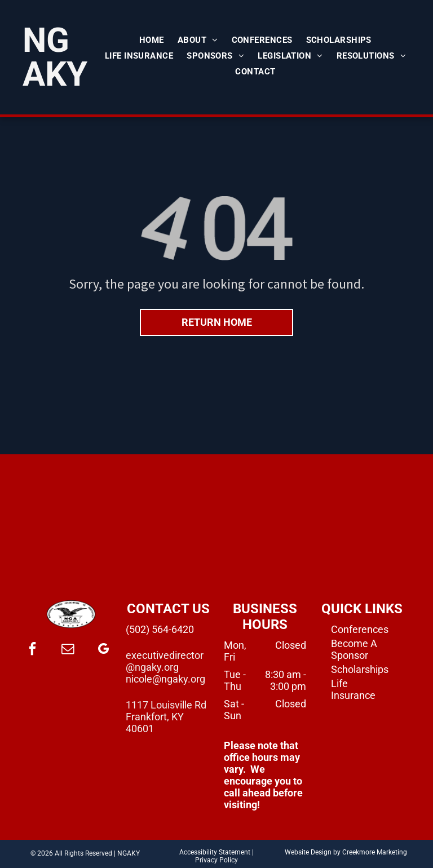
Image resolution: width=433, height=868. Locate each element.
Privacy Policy (216, 860)
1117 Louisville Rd (166, 705)
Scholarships (360, 669)
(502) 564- (149, 629)
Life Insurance (353, 689)
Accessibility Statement (215, 852)
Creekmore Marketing (375, 852)
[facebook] (32, 650)
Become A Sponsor (354, 649)
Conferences (360, 629)
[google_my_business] (103, 650)
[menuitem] (152, 40)
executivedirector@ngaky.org (165, 661)
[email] (68, 650)
